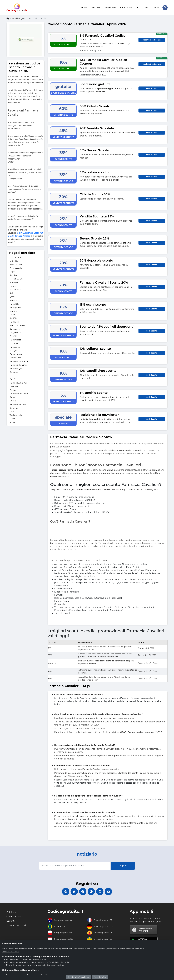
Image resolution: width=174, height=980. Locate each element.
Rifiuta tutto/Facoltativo (79, 977)
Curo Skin (14, 336)
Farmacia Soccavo (18, 404)
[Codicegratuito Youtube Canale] (110, 891)
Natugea (14, 350)
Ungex (13, 271)
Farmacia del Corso (18, 365)
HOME (84, 7)
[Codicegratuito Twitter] (74, 891)
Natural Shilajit (16, 289)
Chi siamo (12, 912)
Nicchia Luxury (16, 278)
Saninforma (15, 329)
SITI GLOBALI (143, 7)
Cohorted (14, 372)
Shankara (14, 275)
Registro (123, 865)
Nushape (14, 282)
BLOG (157, 7)
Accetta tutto (100, 977)
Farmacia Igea (16, 368)
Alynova (13, 311)
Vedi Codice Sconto (152, 39)
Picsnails (14, 397)
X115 (11, 375)
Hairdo (13, 286)
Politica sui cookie (11, 951)
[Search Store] (165, 7)
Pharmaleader (16, 268)
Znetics (13, 390)
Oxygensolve (15, 332)
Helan (12, 314)
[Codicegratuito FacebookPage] (83, 891)
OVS (12, 236)
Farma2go (14, 321)
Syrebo (13, 400)
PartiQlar (14, 318)
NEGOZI (95, 7)
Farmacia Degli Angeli (20, 361)
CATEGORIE (110, 7)
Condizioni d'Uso (15, 917)
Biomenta (14, 408)
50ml (12, 411)
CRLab (13, 418)
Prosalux (13, 300)
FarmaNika (15, 304)
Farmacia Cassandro (19, 393)
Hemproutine (16, 257)
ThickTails (14, 386)
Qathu (13, 296)
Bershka (18, 236)
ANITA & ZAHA (16, 264)
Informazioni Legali (16, 925)
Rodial (12, 422)
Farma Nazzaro (16, 354)
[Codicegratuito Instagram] (101, 891)
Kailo (12, 293)
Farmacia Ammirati (18, 382)
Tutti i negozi (19, 18)
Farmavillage (15, 339)
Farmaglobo (15, 307)
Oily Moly (14, 343)
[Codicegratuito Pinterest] (92, 891)
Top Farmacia (16, 415)
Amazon (27, 236)
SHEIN (19, 233)
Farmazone (15, 347)
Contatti (11, 921)
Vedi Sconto (152, 88)
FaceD (13, 379)
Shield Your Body (17, 325)
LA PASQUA (126, 7)
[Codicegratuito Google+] (65, 891)
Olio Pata (14, 261)
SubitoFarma (15, 357)
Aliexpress (28, 233)
